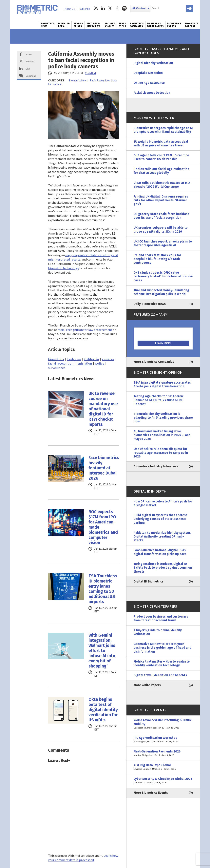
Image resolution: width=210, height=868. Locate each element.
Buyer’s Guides (78, 25)
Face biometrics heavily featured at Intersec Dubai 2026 (104, 468)
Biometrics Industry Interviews (156, 466)
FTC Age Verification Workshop (163, 740)
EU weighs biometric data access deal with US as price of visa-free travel (161, 144)
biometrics (56, 359)
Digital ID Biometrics (149, 582)
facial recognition (61, 363)
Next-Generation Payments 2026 (163, 753)
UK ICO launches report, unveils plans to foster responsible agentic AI (163, 243)
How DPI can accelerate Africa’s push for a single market (163, 503)
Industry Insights (109, 25)
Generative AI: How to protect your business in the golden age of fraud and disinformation (162, 648)
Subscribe (85, 9)
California (92, 359)
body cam (74, 359)
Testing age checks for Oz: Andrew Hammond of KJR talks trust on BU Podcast (158, 400)
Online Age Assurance (149, 83)
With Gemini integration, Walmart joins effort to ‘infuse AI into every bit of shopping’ (102, 651)
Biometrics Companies (137, 25)
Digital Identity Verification (153, 63)
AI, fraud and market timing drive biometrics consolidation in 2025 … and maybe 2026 (162, 435)
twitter (110, 8)
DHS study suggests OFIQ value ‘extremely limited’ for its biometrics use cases (163, 276)
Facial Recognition (100, 81)
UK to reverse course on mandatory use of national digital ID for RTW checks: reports (103, 409)
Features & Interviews (93, 25)
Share (29, 54)
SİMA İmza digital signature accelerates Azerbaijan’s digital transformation (162, 384)
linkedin (103, 8)
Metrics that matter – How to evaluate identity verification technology (162, 663)
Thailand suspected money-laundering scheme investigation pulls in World (161, 292)
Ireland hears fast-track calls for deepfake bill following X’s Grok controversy (157, 259)
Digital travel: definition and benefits (160, 675)
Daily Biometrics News (150, 304)
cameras (108, 359)
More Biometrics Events (151, 793)
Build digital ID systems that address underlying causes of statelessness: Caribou (160, 519)
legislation (84, 363)
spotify (124, 8)
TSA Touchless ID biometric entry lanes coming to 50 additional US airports (103, 589)
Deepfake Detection (148, 73)
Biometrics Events (174, 25)
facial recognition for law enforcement (85, 330)
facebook (117, 8)
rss (96, 8)
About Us (70, 9)
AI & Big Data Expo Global (163, 767)
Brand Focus (122, 25)
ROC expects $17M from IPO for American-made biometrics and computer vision (103, 527)
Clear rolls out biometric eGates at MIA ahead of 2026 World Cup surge (162, 185)
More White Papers (147, 685)
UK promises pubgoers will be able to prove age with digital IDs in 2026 (161, 230)
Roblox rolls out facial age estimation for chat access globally (161, 171)
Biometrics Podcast (191, 25)
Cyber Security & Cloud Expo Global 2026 (163, 781)
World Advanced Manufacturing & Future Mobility (163, 724)
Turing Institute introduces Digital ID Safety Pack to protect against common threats (163, 568)
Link (28, 69)
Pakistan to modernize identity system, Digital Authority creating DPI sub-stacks (162, 537)
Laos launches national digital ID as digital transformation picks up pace (160, 552)
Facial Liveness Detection (152, 93)
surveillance (57, 368)
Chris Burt (90, 73)
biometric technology (63, 268)
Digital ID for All (64, 25)
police (100, 363)
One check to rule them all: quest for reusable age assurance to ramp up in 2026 (161, 453)
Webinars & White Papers (155, 25)
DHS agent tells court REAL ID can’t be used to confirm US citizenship (161, 157)
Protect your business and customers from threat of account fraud (161, 618)
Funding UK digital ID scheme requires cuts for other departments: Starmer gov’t (161, 200)
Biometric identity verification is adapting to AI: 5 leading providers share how (163, 418)
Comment (31, 76)
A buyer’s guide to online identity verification (158, 632)
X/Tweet (30, 61)
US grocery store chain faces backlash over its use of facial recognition (161, 216)
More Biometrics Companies (154, 362)
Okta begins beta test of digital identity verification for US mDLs (103, 710)
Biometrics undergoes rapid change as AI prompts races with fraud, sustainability (163, 130)
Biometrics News (48, 25)
